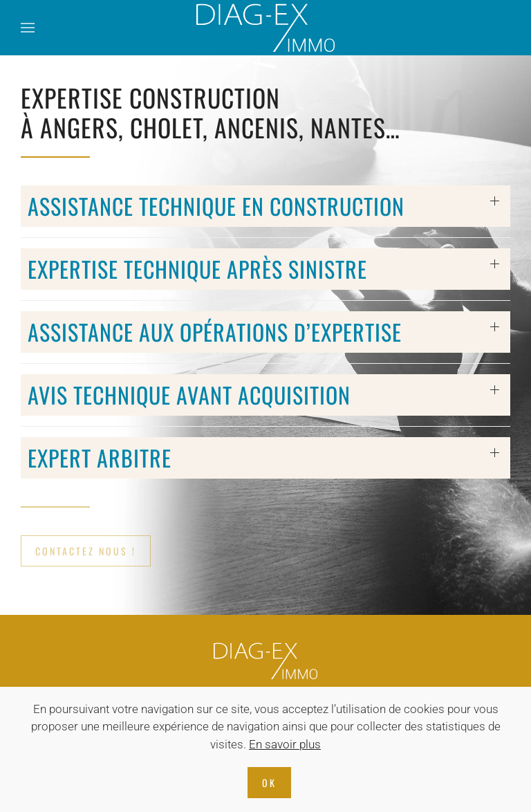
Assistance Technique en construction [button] (216, 206)
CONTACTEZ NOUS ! (86, 551)
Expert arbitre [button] (100, 458)
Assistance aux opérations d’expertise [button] (215, 332)
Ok (269, 783)
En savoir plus (285, 744)
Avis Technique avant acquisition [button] (189, 395)
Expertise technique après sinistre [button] (197, 269)
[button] (28, 28)
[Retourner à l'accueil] (265, 28)
